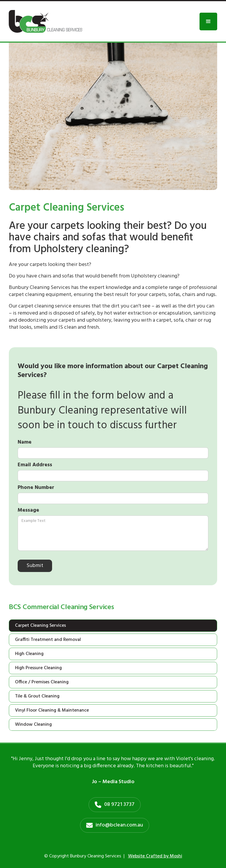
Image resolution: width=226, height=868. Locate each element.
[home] (45, 21)
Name (25, 442)
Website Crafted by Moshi (155, 856)
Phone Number (36, 488)
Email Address (35, 465)
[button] (208, 22)
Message (28, 510)
